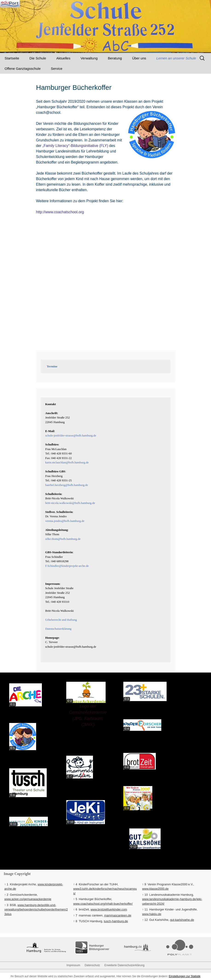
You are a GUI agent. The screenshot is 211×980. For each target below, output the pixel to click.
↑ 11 (145, 909)
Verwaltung (89, 58)
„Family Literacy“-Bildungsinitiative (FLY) (75, 146)
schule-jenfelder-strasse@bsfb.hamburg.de (71, 435)
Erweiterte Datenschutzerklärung (124, 965)
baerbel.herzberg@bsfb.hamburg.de (67, 485)
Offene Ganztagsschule (23, 69)
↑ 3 (6, 905)
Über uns (139, 58)
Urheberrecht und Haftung (61, 620)
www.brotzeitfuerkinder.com (109, 909)
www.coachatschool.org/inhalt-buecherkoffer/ (103, 904)
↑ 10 (145, 895)
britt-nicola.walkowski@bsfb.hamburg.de (70, 503)
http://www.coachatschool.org (60, 212)
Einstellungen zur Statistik (185, 976)
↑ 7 (75, 915)
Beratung (115, 58)
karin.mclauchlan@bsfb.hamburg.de (67, 462)
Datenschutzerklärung (58, 629)
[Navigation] (10, 3)
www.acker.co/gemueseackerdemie (28, 899)
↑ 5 (75, 899)
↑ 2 (6, 895)
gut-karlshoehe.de (182, 920)
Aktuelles (63, 58)
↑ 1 (6, 884)
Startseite (12, 58)
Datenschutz (92, 965)
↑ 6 (75, 909)
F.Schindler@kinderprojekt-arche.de (67, 566)
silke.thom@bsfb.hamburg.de (63, 539)
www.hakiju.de (152, 914)
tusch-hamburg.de (116, 921)
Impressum (73, 965)
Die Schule (38, 58)
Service (57, 69)
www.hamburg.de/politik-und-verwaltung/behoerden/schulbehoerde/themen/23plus (36, 910)
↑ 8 (75, 921)
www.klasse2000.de (155, 889)
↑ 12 (145, 920)
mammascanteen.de (118, 915)
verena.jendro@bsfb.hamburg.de (65, 521)
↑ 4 (75, 884)
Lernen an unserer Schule (176, 58)
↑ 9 (144, 884)
